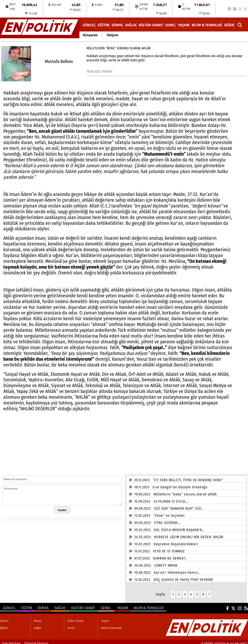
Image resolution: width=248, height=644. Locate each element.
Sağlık (131, 25)
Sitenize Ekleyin (36, 640)
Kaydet (62, 507)
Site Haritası (11, 640)
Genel (170, 25)
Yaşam (184, 25)
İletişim (112, 35)
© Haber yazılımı (225, 640)
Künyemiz (90, 35)
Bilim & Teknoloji (207, 25)
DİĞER (229, 25)
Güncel (89, 25)
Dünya (117, 25)
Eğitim (103, 25)
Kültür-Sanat (151, 25)
